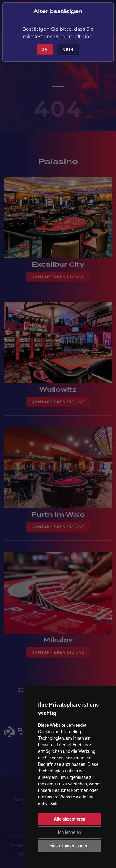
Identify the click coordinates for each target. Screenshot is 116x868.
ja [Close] (45, 45)
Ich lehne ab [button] (70, 832)
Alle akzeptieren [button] (70, 819)
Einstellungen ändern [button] (70, 846)
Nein (68, 45)
